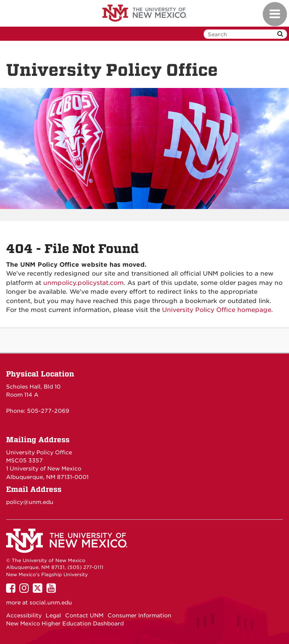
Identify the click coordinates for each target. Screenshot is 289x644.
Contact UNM (84, 615)
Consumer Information (139, 615)
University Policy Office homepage (217, 310)
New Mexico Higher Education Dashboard (65, 623)
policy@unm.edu (30, 502)
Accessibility (24, 615)
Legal (53, 615)
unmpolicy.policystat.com (83, 283)
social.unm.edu (51, 602)
